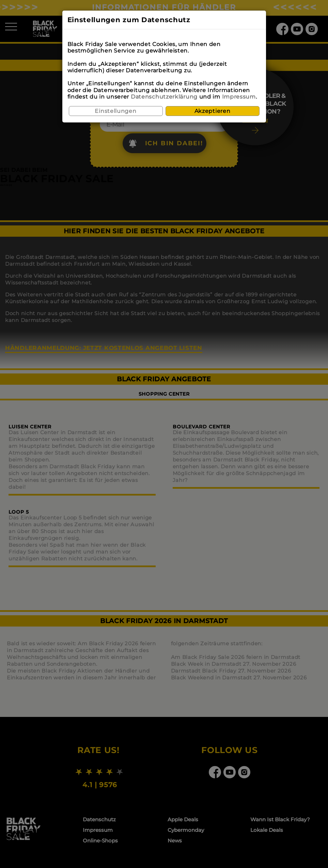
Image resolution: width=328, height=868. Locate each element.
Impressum (239, 97)
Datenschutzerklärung (164, 97)
